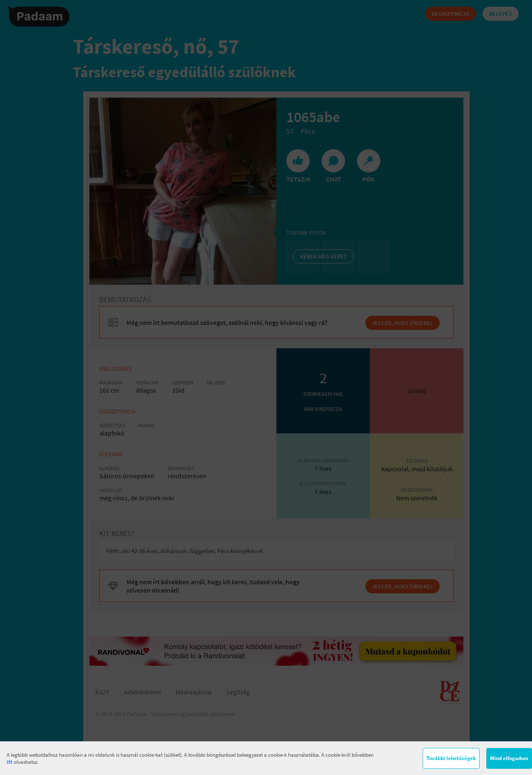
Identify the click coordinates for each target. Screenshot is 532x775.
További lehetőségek (451, 758)
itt (10, 762)
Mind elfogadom (509, 758)
